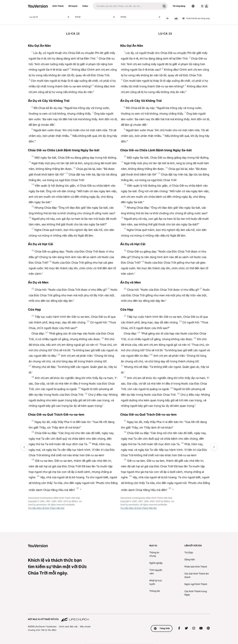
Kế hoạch (73, 6)
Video (85, 6)
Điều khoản (85, 626)
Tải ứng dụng (179, 6)
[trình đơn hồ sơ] (204, 6)
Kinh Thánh (58, 6)
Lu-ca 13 (50, 17)
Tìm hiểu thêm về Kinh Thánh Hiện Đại (46, 508)
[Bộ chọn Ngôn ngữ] (193, 6)
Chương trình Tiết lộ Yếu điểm (42, 630)
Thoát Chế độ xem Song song (196, 18)
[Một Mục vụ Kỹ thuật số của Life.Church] (119, 618)
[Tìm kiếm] (127, 6)
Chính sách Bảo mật (68, 626)
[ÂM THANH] (167, 18)
